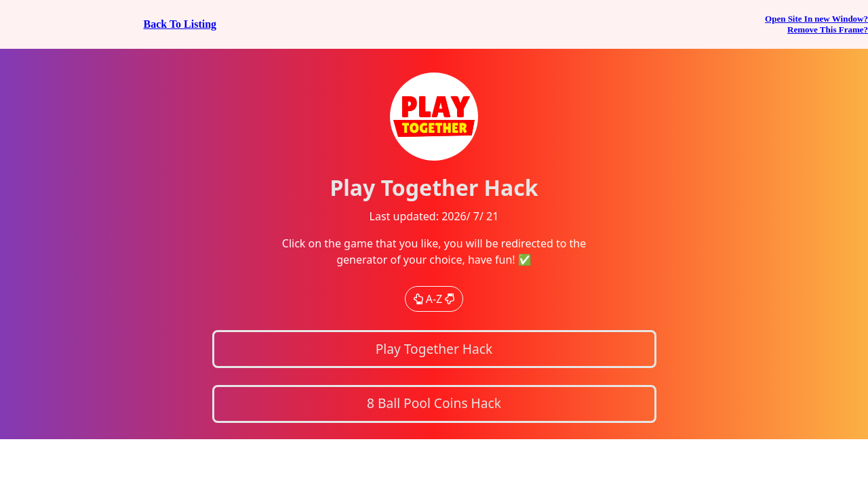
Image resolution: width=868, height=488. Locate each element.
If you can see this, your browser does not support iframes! (434, 244)
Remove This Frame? (828, 29)
